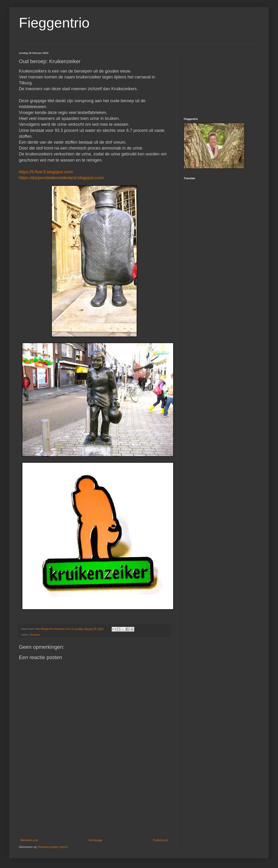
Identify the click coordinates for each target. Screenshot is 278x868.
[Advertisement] (94, 800)
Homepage (96, 840)
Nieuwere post (29, 840)
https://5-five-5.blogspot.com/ (46, 172)
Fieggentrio (54, 23)
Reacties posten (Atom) (53, 847)
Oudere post (161, 840)
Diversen (35, 635)
